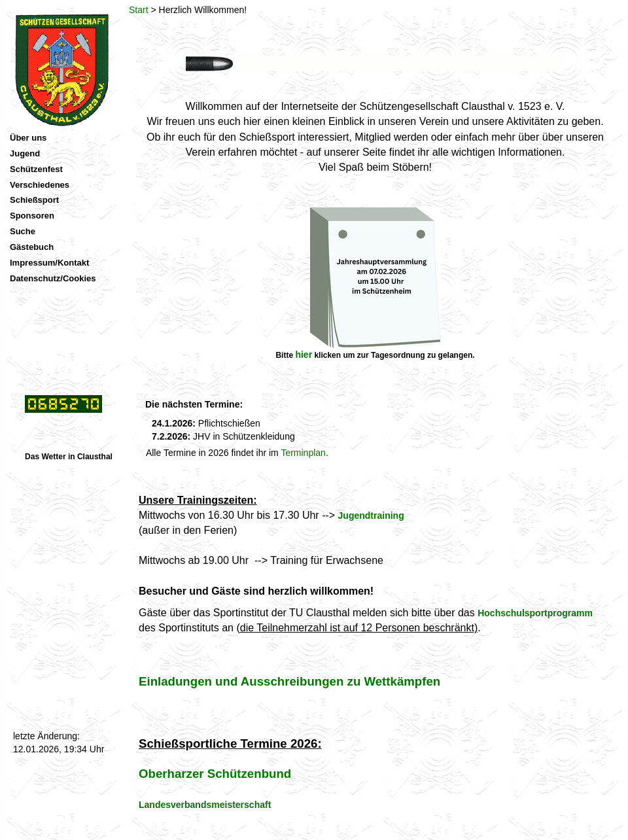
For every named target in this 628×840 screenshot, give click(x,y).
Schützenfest (36, 169)
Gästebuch (32, 247)
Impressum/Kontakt (49, 263)
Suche (23, 231)
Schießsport (34, 200)
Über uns (28, 138)
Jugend (25, 153)
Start (139, 10)
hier (304, 355)
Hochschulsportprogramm (535, 613)
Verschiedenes (40, 185)
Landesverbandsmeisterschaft (205, 805)
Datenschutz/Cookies (53, 278)
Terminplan (303, 453)
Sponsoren (32, 216)
